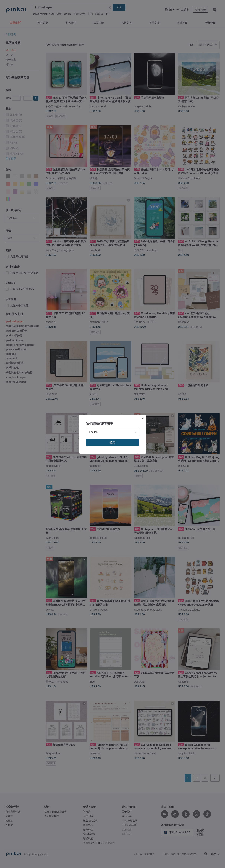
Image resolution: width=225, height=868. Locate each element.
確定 (113, 442)
